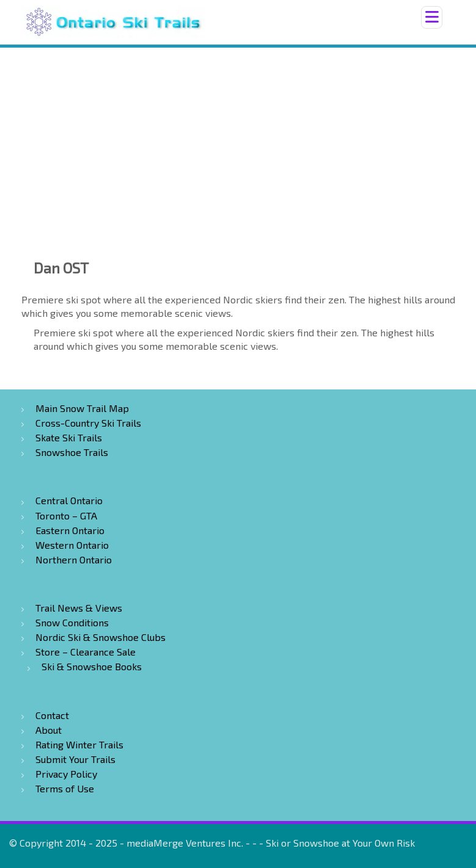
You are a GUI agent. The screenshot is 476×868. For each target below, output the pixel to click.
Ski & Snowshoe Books (92, 666)
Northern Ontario (74, 559)
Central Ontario (69, 500)
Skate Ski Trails (69, 437)
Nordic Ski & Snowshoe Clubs (101, 637)
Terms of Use (65, 788)
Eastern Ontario (70, 530)
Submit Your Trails (75, 759)
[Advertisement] (238, 139)
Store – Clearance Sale (86, 652)
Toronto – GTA (66, 515)
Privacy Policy (66, 774)
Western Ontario (72, 545)
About (49, 730)
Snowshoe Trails (72, 452)
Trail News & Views (79, 608)
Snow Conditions (72, 622)
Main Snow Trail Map (82, 408)
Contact (52, 715)
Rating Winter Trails (79, 744)
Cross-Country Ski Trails (88, 423)
